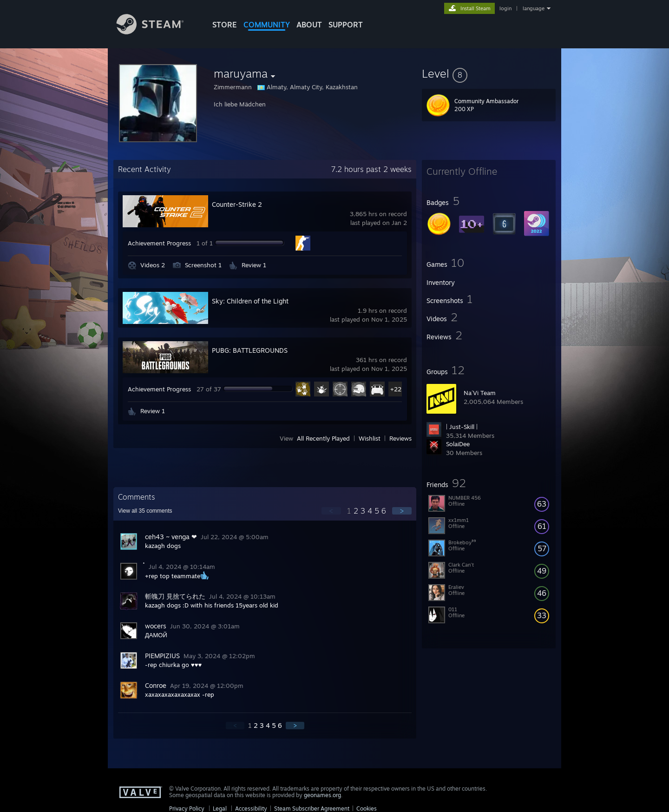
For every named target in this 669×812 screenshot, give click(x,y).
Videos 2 (153, 265)
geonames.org (322, 795)
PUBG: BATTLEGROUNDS (250, 350)
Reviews (400, 438)
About (309, 25)
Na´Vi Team (480, 393)
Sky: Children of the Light (250, 301)
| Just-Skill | (462, 427)
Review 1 (254, 265)
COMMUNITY (267, 25)
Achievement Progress (159, 243)
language (534, 8)
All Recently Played (323, 438)
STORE (225, 25)
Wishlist (370, 438)
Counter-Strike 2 (237, 204)
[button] (489, 73)
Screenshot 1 (203, 265)
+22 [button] (396, 389)
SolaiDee (458, 444)
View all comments (145, 511)
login (505, 8)
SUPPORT (346, 25)
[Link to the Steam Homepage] (157, 32)
